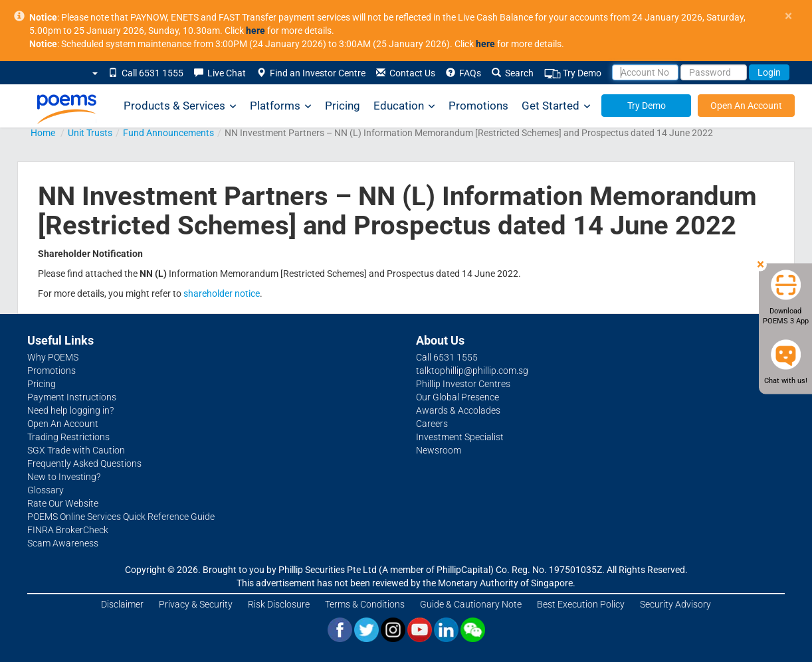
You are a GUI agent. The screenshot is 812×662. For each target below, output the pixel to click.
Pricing (343, 106)
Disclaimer (122, 604)
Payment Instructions (72, 397)
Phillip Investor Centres (463, 384)
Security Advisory (675, 604)
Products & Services (180, 106)
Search (513, 73)
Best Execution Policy (581, 604)
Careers (432, 424)
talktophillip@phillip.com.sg (472, 371)
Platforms (281, 106)
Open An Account (746, 106)
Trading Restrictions (68, 437)
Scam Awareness (63, 543)
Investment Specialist (460, 437)
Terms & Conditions (365, 604)
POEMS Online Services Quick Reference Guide (121, 517)
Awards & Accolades (458, 410)
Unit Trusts (90, 133)
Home (43, 133)
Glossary (46, 490)
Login (769, 72)
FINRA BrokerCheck (68, 530)
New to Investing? (64, 477)
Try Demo (573, 73)
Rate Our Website (63, 503)
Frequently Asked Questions (84, 463)
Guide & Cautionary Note (471, 604)
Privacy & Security (196, 604)
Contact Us (406, 73)
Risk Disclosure (279, 604)
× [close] (788, 16)
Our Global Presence (457, 397)
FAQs (463, 73)
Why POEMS (53, 357)
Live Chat (220, 73)
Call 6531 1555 (146, 73)
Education (404, 106)
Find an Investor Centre (311, 73)
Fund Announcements (168, 133)
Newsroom (439, 450)
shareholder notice (222, 293)
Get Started (556, 106)
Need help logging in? (70, 410)
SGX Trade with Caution (76, 450)
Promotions (478, 106)
